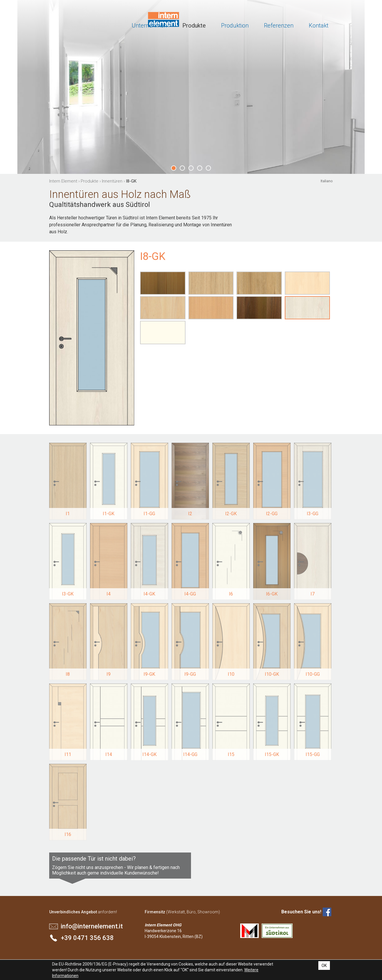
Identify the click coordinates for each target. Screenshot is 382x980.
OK (324, 966)
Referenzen (279, 25)
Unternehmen (149, 25)
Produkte (194, 25)
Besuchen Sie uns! (301, 912)
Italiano (327, 181)
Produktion (235, 25)
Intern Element (72, 20)
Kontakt (319, 25)
